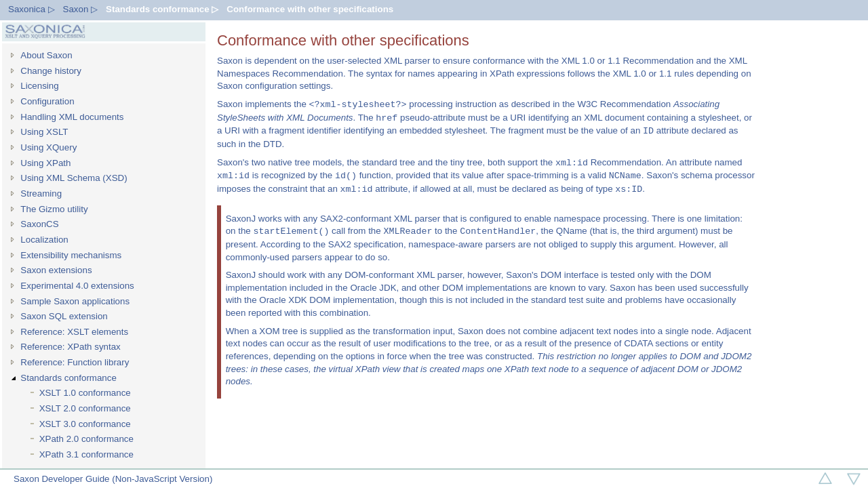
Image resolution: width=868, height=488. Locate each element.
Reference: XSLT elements (74, 332)
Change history (51, 71)
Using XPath (45, 163)
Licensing (39, 86)
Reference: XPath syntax (70, 347)
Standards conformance (68, 378)
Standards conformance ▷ (162, 9)
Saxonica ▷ (32, 9)
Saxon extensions (56, 270)
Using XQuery (48, 147)
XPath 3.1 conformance (86, 454)
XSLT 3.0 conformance (85, 424)
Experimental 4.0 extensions (77, 286)
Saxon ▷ (81, 9)
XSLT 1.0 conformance (85, 393)
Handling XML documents (72, 117)
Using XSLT (44, 132)
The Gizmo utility (54, 209)
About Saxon (46, 55)
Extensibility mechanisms (71, 255)
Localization (44, 240)
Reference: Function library (75, 362)
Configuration (47, 101)
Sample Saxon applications (75, 301)
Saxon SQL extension (64, 316)
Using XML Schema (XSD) (74, 178)
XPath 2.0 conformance (86, 439)
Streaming (41, 194)
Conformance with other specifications (310, 9)
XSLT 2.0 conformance (85, 408)
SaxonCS (39, 224)
